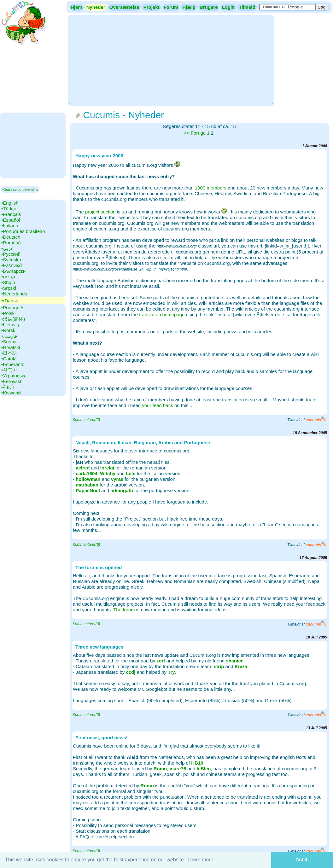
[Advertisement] (171, 60)
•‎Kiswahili (11, 393)
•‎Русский (11, 254)
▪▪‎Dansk (10, 301)
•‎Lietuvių (10, 325)
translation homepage (162, 315)
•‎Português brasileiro (23, 231)
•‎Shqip (8, 282)
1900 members (211, 188)
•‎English (10, 203)
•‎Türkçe (9, 209)
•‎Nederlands (14, 294)
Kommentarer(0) (86, 624)
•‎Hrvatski (11, 347)
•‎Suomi (9, 342)
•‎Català (9, 359)
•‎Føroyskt (11, 381)
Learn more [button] (201, 860)
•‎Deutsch (11, 237)
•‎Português (13, 308)
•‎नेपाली (8, 387)
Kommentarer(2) (86, 420)
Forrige (198, 133)
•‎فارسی (9, 336)
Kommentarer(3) (86, 851)
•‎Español (11, 220)
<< (187, 133)
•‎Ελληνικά (12, 265)
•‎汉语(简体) (13, 319)
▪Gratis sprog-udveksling (20, 189)
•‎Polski (8, 313)
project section (100, 212)
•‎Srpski (9, 288)
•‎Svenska (11, 260)
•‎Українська (14, 376)
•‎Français (11, 214)
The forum (124, 610)
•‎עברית (8, 277)
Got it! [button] (302, 860)
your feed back (157, 405)
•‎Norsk (8, 330)
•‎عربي (7, 248)
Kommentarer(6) (86, 545)
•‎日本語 (9, 353)
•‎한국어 (9, 370)
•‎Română (11, 243)
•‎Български (14, 271)
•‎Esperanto (13, 364)
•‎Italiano (10, 226)
